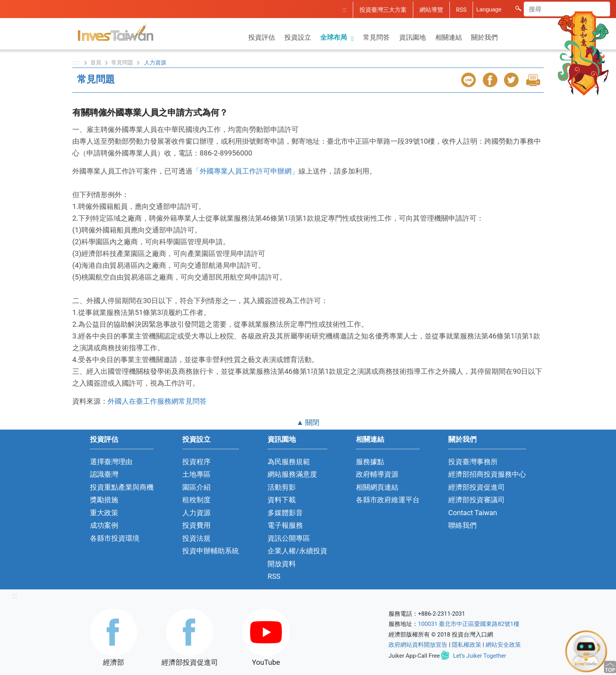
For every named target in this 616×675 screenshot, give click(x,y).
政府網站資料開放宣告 (418, 645)
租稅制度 (196, 500)
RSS (461, 10)
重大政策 (104, 513)
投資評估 (262, 37)
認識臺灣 (104, 474)
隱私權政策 (467, 645)
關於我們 (484, 37)
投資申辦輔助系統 (211, 551)
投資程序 (196, 462)
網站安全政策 (503, 645)
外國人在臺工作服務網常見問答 (157, 401)
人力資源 (196, 513)
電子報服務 (285, 525)
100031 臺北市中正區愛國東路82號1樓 (469, 624)
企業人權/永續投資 (297, 551)
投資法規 (196, 538)
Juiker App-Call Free (414, 656)
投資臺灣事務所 (473, 462)
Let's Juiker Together (479, 656)
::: (344, 10)
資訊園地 (412, 37)
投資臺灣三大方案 (383, 10)
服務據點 (370, 462)
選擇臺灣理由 (111, 462)
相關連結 (449, 37)
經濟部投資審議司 (477, 500)
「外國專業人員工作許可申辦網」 (246, 171)
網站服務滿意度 (292, 474)
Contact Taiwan (473, 513)
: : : (76, 62)
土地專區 (196, 474)
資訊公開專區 (289, 538)
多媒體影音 (285, 513)
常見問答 (376, 37)
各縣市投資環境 (115, 538)
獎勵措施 (104, 500)
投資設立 (298, 37)
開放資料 (282, 564)
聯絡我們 (462, 525)
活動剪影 (282, 487)
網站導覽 (431, 10)
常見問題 (122, 62)
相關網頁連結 (377, 487)
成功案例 (104, 525)
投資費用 (196, 525)
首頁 (96, 62)
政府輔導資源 (377, 474)
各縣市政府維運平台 (388, 500)
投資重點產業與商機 (122, 487)
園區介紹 (196, 487)
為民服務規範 (289, 462)
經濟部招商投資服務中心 (487, 474)
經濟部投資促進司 (477, 487)
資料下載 (282, 500)
